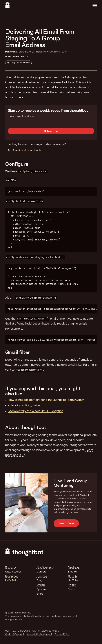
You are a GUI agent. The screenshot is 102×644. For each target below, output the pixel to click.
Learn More (66, 523)
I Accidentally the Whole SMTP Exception (36, 411)
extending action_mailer (24, 406)
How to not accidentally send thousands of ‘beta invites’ (46, 400)
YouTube (73, 580)
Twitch (72, 585)
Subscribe (51, 131)
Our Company (45, 567)
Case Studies (13, 572)
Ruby (16, 57)
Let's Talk (11, 580)
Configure (17, 164)
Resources (12, 576)
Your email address (22, 116)
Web (8, 57)
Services (10, 567)
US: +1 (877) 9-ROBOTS (18, 631)
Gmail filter (18, 352)
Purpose (42, 576)
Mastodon (74, 567)
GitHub (72, 576)
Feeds (72, 589)
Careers (41, 572)
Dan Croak (11, 52)
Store (40, 594)
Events (41, 585)
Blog (39, 580)
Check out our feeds (25, 150)
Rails (25, 57)
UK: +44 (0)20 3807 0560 (46, 631)
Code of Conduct (15, 634)
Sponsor (42, 589)
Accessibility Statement (39, 634)
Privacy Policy (62, 634)
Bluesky (73, 572)
